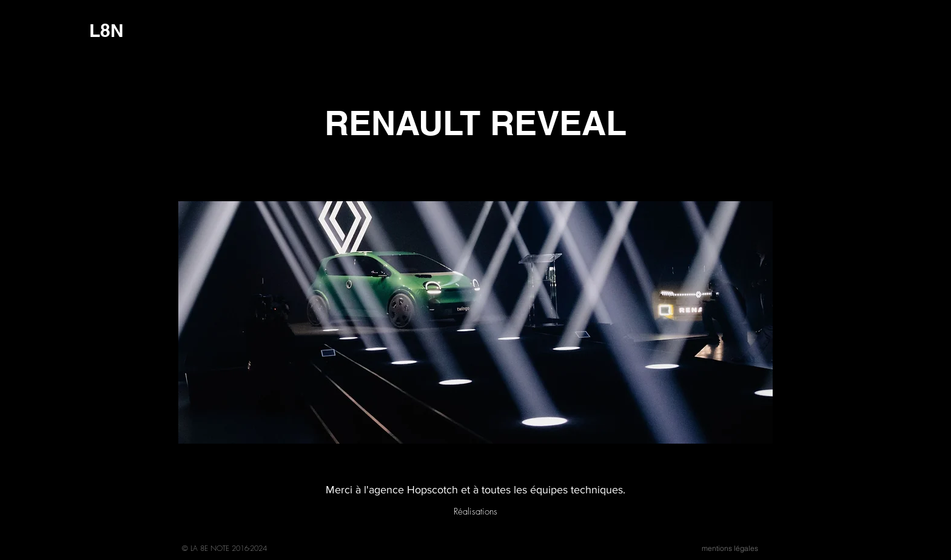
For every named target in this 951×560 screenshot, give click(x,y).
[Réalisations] (475, 512)
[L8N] (106, 30)
